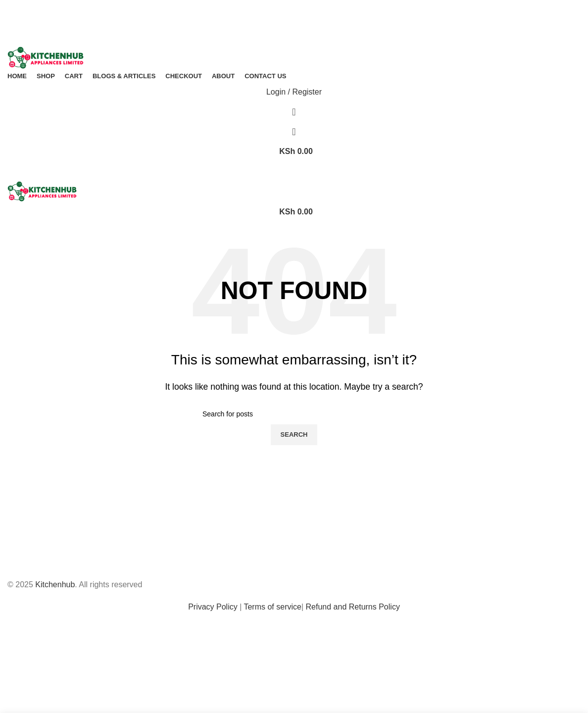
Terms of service (272, 607)
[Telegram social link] (311, 14)
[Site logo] (46, 57)
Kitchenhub (55, 585)
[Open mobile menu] (294, 171)
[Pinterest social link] (294, 14)
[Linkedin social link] (303, 14)
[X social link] (285, 14)
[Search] (294, 112)
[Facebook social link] (277, 14)
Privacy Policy (213, 607)
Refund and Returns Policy (353, 607)
